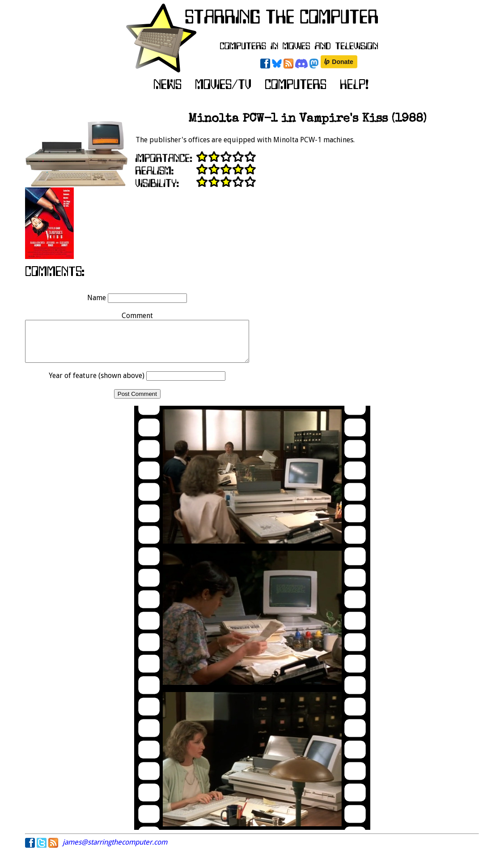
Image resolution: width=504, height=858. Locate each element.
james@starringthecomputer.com (115, 850)
